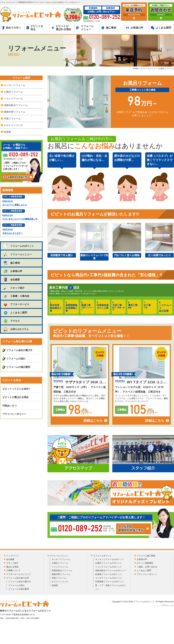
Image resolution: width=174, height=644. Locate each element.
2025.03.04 (21, 229)
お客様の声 (135, 28)
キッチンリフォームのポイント (110, 559)
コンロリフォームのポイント (109, 578)
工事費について (13, 570)
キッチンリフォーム (15, 85)
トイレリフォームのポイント (109, 567)
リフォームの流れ (16, 359)
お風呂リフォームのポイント (109, 563)
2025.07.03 (22, 215)
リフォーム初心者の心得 (17, 578)
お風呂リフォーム (13, 92)
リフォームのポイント (19, 246)
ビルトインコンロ (13, 125)
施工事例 (109, 28)
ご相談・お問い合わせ (147, 567)
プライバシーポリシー (14, 414)
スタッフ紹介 (14, 288)
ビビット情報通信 (145, 563)
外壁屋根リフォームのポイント (110, 582)
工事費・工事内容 (16, 296)
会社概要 (11, 279)
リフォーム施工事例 (146, 556)
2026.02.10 (21, 201)
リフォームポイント (102, 556)
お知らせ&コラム (16, 329)
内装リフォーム (12, 118)
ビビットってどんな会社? (16, 389)
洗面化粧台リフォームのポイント (111, 570)
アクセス (11, 321)
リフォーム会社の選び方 (19, 350)
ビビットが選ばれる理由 (61, 28)
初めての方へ (11, 28)
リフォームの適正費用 (18, 367)
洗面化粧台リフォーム (16, 105)
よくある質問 (161, 28)
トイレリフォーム (13, 98)
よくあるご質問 (15, 313)
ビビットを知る (35, 28)
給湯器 (8, 132)
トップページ (12, 556)
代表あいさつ (9, 406)
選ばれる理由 (12, 567)
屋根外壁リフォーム (15, 112)
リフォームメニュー (85, 28)
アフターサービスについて (19, 574)
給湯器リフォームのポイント (109, 574)
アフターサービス (16, 304)
